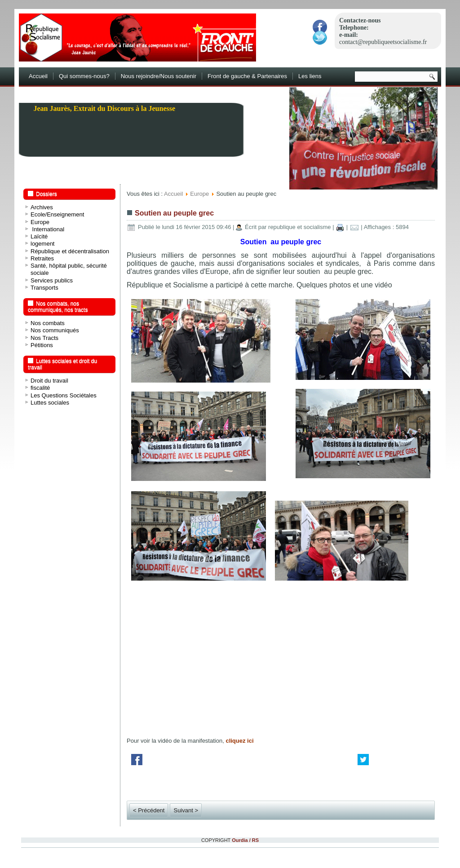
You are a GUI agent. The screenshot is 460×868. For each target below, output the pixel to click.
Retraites (42, 258)
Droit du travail (49, 381)
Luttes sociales (50, 403)
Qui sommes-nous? (84, 76)
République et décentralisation (70, 251)
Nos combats (48, 323)
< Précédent (149, 810)
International (47, 229)
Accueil (38, 76)
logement (42, 244)
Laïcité (39, 236)
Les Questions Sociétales (64, 395)
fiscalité (40, 388)
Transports (44, 288)
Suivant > (186, 810)
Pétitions (42, 345)
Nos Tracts (44, 338)
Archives (42, 207)
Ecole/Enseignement (57, 214)
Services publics (52, 280)
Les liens (310, 76)
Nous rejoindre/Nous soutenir (159, 76)
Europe (40, 222)
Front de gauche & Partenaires (247, 76)
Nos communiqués (55, 330)
